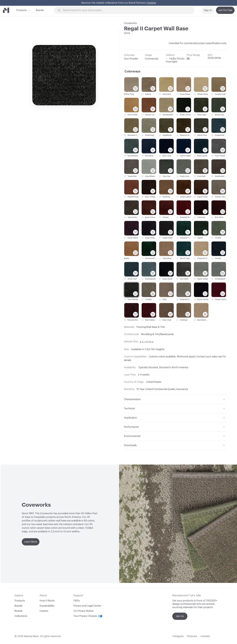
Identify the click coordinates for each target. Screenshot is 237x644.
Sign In (208, 10)
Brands (40, 10)
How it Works (47, 601)
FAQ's (77, 601)
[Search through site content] (126, 10)
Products (22, 10)
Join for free (225, 10)
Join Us (180, 616)
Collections (21, 616)
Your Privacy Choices (88, 616)
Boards (18, 611)
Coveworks (130, 23)
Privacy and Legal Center (87, 606)
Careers (44, 611)
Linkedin (205, 636)
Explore (152, 3)
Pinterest (192, 636)
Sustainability (47, 606)
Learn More (31, 542)
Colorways (132, 72)
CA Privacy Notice (83, 611)
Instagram (178, 636)
